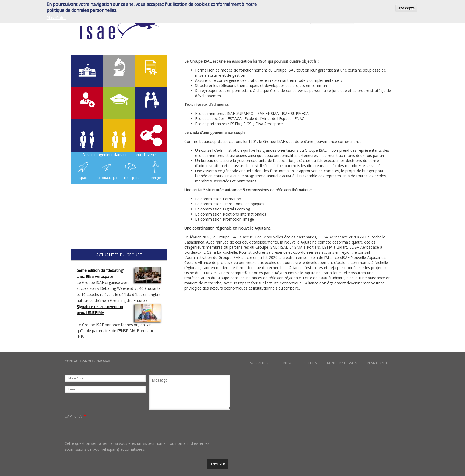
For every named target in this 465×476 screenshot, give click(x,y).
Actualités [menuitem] (259, 363)
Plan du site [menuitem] (378, 363)
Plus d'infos (57, 18)
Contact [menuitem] (286, 363)
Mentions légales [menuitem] (342, 363)
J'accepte (406, 8)
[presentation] (105, 430)
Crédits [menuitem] (311, 363)
